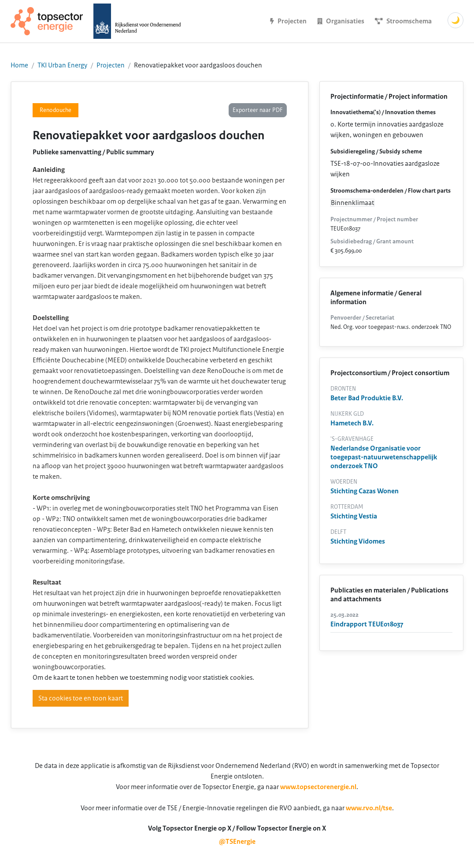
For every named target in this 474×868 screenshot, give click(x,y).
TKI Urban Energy (62, 65)
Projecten (111, 65)
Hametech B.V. (352, 423)
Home (19, 65)
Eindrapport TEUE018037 (367, 624)
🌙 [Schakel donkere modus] (455, 20)
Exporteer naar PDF (258, 110)
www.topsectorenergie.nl (318, 787)
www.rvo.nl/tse (369, 808)
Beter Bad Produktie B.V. (367, 398)
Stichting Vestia (354, 516)
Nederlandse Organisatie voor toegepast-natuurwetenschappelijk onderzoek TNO (384, 457)
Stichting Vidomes (358, 541)
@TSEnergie (237, 842)
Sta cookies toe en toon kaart (81, 698)
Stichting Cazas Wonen (365, 491)
